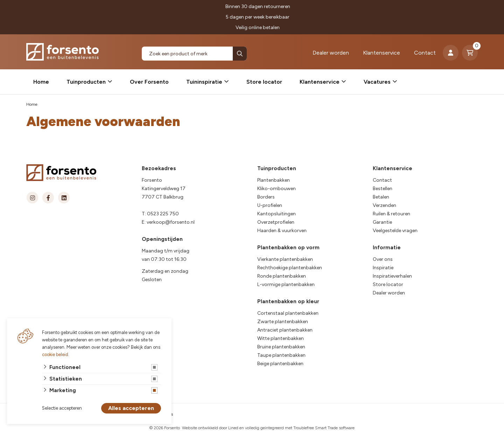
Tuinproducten (86, 82)
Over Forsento (149, 82)
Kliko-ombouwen (276, 189)
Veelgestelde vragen (395, 231)
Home (41, 82)
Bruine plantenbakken (281, 347)
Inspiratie (383, 268)
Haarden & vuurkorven (282, 231)
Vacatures (377, 82)
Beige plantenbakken (280, 364)
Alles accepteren (131, 408)
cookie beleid (55, 354)
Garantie (382, 222)
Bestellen (383, 189)
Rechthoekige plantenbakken (290, 268)
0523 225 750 (163, 214)
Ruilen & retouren (391, 214)
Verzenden (384, 205)
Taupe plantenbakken (281, 355)
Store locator (264, 82)
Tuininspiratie (204, 82)
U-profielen (270, 205)
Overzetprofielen (276, 222)
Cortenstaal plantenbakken (288, 313)
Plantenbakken (274, 180)
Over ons (383, 259)
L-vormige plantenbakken (286, 284)
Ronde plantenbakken (282, 276)
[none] (240, 54)
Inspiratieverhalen (392, 276)
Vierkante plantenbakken (285, 259)
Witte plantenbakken (281, 338)
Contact (425, 53)
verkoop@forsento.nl (171, 222)
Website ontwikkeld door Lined (210, 428)
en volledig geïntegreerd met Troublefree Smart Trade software (297, 428)
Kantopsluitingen (276, 214)
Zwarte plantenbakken (283, 322)
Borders (266, 197)
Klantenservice (381, 53)
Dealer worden (331, 53)
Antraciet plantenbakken (285, 330)
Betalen (381, 197)
